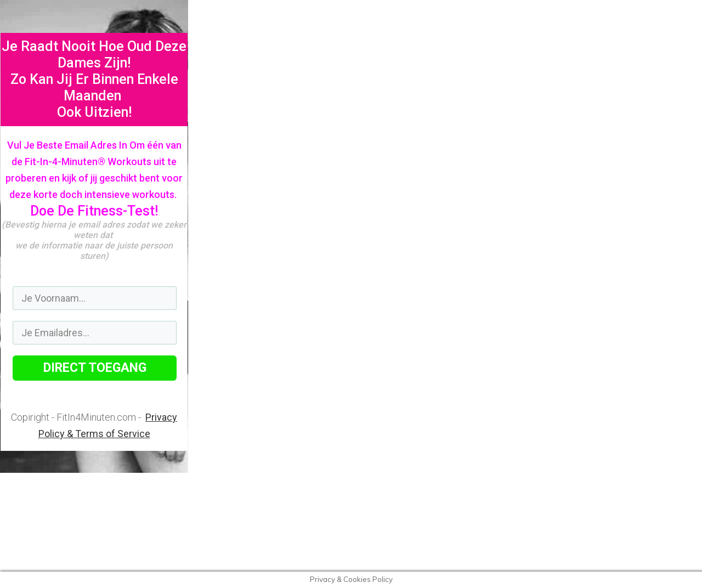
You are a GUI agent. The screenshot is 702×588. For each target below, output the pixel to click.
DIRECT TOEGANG (95, 368)
